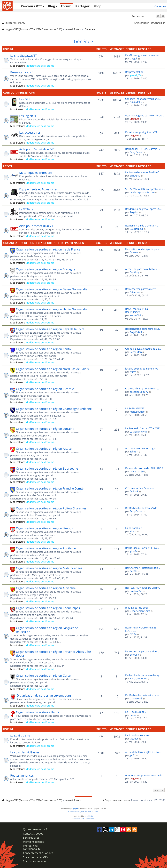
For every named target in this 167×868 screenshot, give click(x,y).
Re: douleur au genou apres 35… (143, 209)
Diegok (134, 58)
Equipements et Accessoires (38, 189)
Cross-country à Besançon (140, 488)
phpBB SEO (89, 816)
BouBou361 (136, 229)
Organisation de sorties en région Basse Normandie (52, 289)
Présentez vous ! (21, 72)
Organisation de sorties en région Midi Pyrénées (49, 568)
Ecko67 (134, 451)
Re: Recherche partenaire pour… (143, 329)
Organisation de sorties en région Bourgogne (47, 468)
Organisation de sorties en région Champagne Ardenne (54, 409)
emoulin (134, 655)
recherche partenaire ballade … (143, 269)
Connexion (160, 6)
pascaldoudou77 (139, 392)
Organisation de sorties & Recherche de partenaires (44, 243)
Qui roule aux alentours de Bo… (143, 349)
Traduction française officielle (80, 811)
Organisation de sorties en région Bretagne (46, 269)
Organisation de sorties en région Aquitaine (46, 548)
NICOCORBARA (138, 678)
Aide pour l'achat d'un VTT (37, 226)
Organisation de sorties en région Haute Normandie (52, 309)
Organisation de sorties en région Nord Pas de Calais (52, 369)
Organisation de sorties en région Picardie (45, 389)
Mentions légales (33, 842)
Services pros (31, 838)
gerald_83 (135, 75)
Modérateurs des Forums (40, 66)
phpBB (76, 808)
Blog (51, 6)
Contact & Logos (33, 834)
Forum (66, 6)
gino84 (134, 551)
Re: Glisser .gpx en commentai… (143, 55)
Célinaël (134, 491)
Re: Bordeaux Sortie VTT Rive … (143, 548)
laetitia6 (134, 739)
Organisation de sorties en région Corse (43, 675)
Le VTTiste (26, 209)
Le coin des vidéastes (25, 752)
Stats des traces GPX (36, 857)
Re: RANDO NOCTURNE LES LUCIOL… (141, 629)
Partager (82, 6)
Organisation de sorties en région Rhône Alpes (48, 608)
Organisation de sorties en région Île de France (48, 249)
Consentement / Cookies (38, 853)
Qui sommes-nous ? (35, 829)
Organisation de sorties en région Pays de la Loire (50, 329)
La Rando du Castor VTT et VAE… (143, 428)
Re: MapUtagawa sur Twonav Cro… (145, 115)
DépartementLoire (140, 611)
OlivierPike (136, 102)
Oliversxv (135, 292)
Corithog (134, 272)
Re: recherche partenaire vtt (141, 289)
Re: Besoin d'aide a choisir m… (142, 225)
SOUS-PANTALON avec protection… (145, 189)
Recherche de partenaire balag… (143, 675)
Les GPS (25, 99)
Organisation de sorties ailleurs (38, 712)
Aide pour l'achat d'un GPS (37, 149)
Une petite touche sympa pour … (144, 249)
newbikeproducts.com (142, 192)
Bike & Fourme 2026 (137, 608)
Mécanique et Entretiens (36, 173)
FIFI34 (133, 634)
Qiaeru (96, 811)
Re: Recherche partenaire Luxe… (143, 695)
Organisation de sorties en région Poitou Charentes (51, 508)
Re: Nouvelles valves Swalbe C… (143, 172)
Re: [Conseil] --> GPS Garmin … (143, 149)
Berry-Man (136, 352)
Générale (83, 41)
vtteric (133, 531)
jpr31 (133, 755)
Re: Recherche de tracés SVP (141, 508)
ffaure (133, 715)
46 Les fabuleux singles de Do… (143, 752)
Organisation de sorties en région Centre (44, 349)
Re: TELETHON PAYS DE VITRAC (143, 588)
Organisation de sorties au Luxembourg (44, 695)
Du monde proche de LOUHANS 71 (145, 468)
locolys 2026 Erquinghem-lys (142, 369)
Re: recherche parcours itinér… (142, 651)
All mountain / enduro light (140, 448)
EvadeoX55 (136, 591)
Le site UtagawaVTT (24, 56)
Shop (97, 6)
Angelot (134, 212)
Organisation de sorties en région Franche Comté (50, 488)
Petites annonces (22, 775)
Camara (134, 252)
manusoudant (137, 412)
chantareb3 (136, 698)
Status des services (35, 861)
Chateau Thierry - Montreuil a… (143, 388)
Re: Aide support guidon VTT (141, 132)
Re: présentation (134, 72)
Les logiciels (28, 116)
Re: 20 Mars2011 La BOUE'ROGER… (137, 310)
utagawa (134, 119)
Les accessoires (30, 132)
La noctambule (134, 528)
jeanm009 (135, 315)
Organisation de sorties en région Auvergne (46, 588)
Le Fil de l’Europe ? (136, 712)
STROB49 (135, 176)
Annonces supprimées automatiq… (145, 775)
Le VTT (8, 166)
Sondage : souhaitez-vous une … (143, 99)
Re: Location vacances (137, 735)
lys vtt (133, 372)
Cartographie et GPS (19, 93)
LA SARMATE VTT (135, 408)
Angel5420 (136, 332)
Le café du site (20, 736)
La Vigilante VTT (138, 432)
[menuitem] (21, 23)
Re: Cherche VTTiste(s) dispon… (143, 568)
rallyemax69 (137, 471)
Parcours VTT (31, 6)
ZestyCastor (136, 152)
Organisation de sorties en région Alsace (44, 449)
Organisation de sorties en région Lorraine (45, 429)
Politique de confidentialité (32, 847)
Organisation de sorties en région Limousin (46, 528)
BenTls (133, 571)
